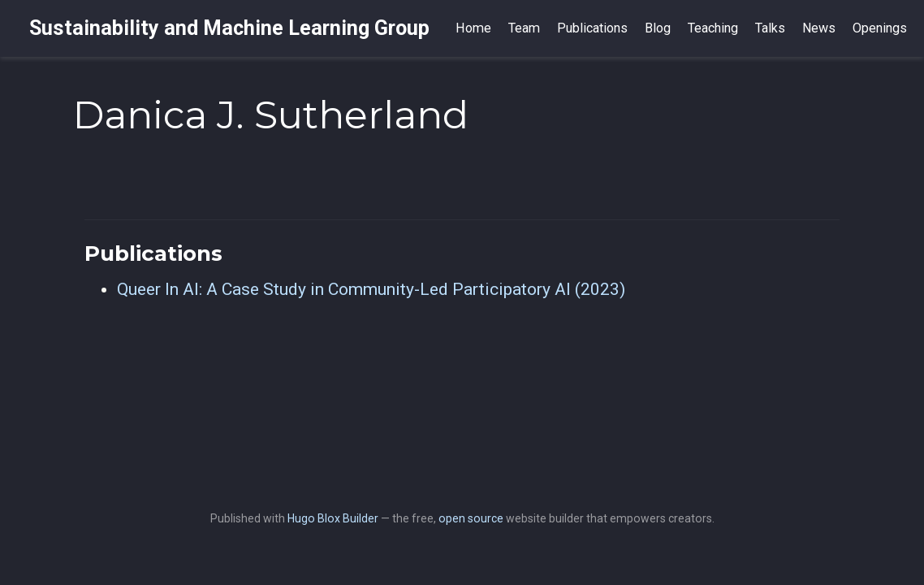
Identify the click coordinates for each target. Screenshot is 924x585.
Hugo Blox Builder (333, 518)
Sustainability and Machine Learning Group (229, 28)
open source (471, 518)
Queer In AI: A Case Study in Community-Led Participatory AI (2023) (371, 289)
